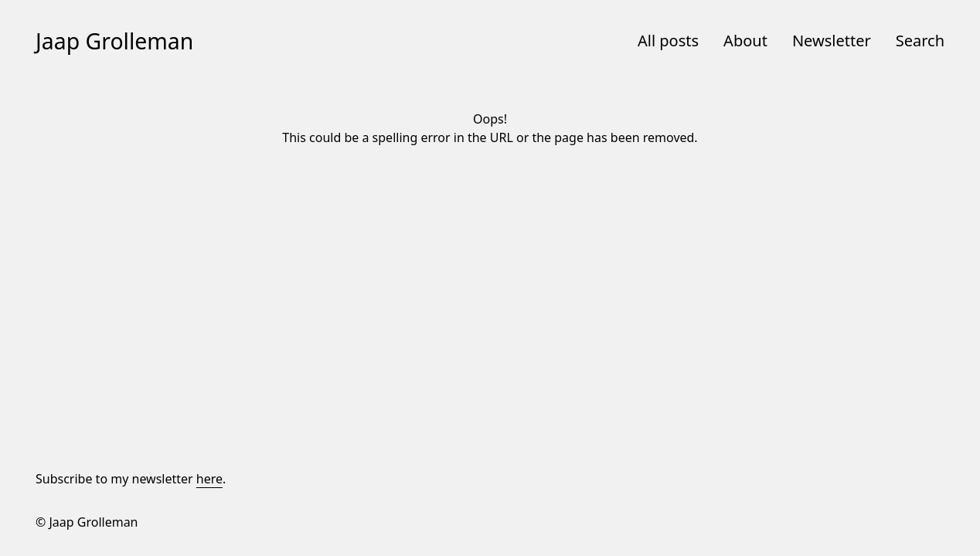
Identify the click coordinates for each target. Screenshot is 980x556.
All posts (668, 41)
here (209, 479)
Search (920, 41)
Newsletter (832, 41)
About (745, 41)
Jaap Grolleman (114, 41)
